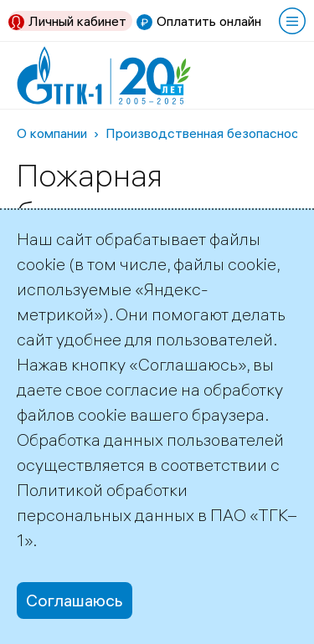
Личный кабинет (77, 21)
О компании (52, 133)
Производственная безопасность (209, 133)
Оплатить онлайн (209, 21)
